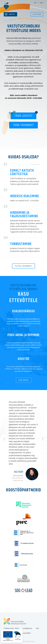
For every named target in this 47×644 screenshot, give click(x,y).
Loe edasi (24, 380)
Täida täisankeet (23, 125)
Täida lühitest (23, 116)
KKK (37, 628)
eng (42, 3)
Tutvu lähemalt (23, 266)
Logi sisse (37, 14)
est (35, 3)
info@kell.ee (27, 628)
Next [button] (43, 439)
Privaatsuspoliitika (24, 633)
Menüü (12, 14)
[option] (23, 439)
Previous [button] (4, 439)
